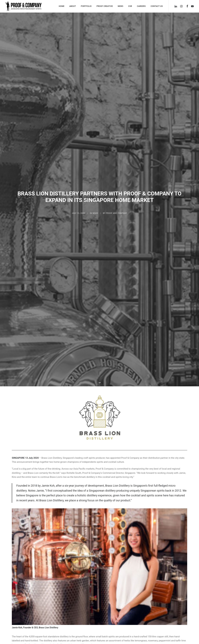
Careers (141, 6)
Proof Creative (105, 6)
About (73, 6)
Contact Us (157, 6)
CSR (130, 6)
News (120, 6)
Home (62, 6)
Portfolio (86, 6)
